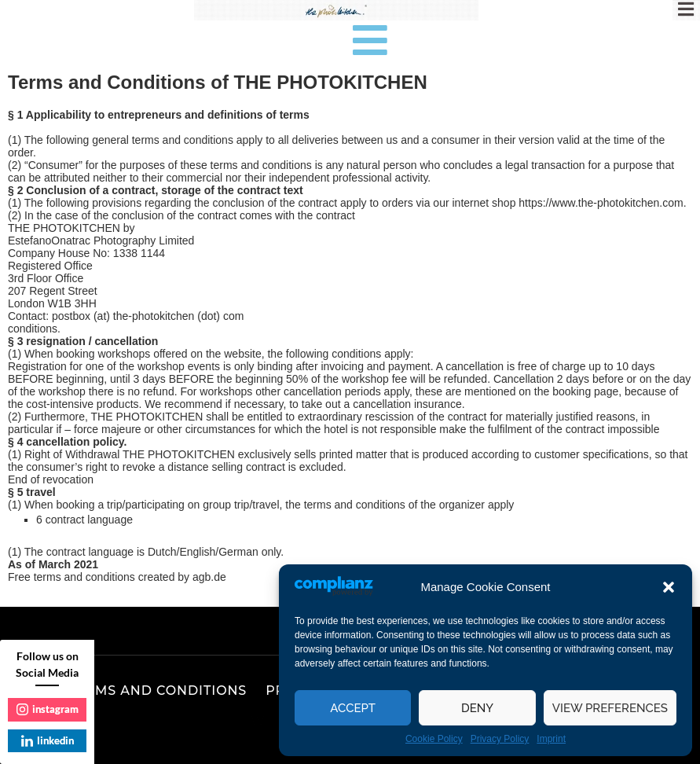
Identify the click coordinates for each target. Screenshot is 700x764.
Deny (477, 708)
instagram (48, 709)
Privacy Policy (500, 739)
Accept (353, 708)
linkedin (48, 740)
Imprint (551, 739)
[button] (669, 587)
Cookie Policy (434, 739)
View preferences (610, 708)
